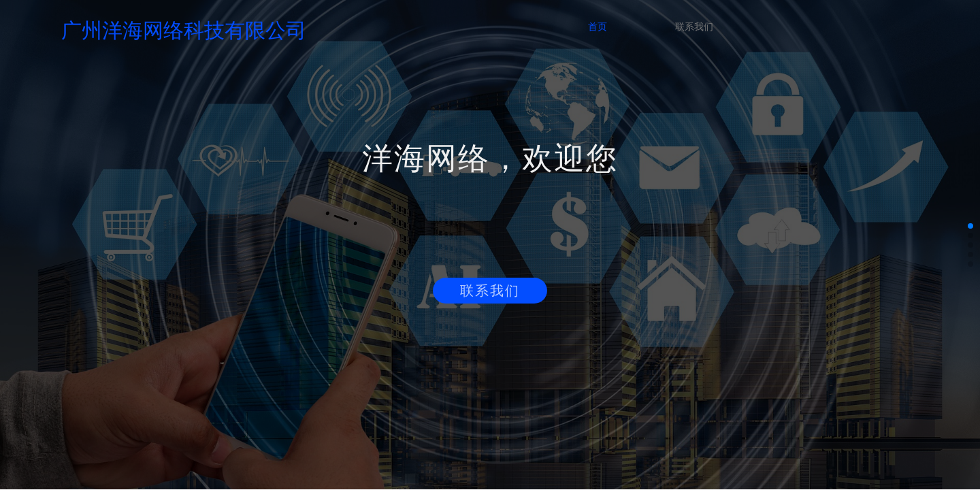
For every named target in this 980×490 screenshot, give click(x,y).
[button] (970, 226)
